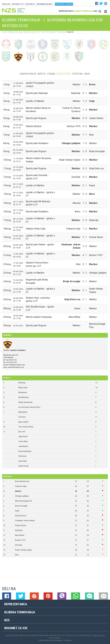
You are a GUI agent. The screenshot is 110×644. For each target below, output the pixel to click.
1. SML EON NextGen (48, 32)
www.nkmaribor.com (16, 367)
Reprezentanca (66, 11)
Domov (5, 32)
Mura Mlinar (20, 535)
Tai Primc (22, 417)
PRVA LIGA (6, 4)
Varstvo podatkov (55, 638)
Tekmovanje (61, 32)
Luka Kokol (23, 461)
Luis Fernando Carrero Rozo (29, 407)
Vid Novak (22, 456)
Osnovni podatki (28, 74)
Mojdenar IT (60, 640)
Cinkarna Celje (21, 486)
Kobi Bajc (22, 383)
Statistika (77, 74)
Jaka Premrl (23, 437)
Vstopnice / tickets (64, 4)
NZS (95, 11)
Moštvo (42, 74)
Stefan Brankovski (25, 402)
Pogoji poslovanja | (99, 636)
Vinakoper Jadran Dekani (25, 521)
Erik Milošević (24, 397)
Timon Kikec (23, 441)
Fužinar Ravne (21, 525)
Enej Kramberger (25, 451)
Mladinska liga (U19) (31, 32)
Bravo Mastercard (22, 481)
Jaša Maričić (23, 446)
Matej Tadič (23, 388)
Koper (17, 511)
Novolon (69, 640)
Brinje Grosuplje (21, 506)
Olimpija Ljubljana (22, 496)
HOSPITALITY (30, 4)
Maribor (18, 491)
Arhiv (87, 74)
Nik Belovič (23, 393)
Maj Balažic (23, 412)
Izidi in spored (64, 74)
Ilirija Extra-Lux (21, 516)
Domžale (19, 545)
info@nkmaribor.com (17, 365)
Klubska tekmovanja (83, 11)
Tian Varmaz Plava (26, 427)
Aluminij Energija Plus (24, 501)
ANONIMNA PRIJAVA (44, 4)
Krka (17, 555)
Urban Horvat (23, 466)
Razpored (70, 32)
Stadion (51, 74)
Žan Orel (22, 432)
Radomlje (19, 530)
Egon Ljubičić (23, 422)
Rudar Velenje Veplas (23, 550)
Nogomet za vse (16, 628)
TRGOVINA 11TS (18, 4)
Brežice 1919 (20, 540)
